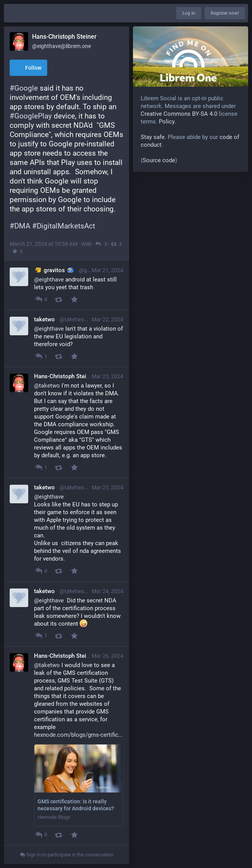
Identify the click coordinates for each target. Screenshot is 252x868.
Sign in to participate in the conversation (67, 855)
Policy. (167, 122)
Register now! (225, 13)
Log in (189, 13)
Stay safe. (153, 137)
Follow (28, 68)
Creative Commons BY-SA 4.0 (179, 114)
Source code (159, 160)
